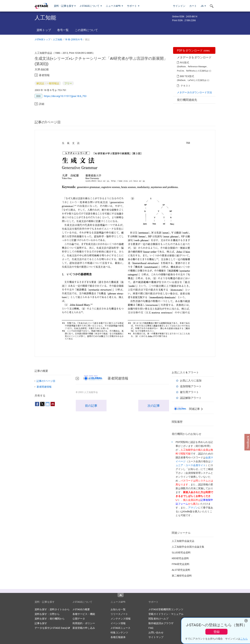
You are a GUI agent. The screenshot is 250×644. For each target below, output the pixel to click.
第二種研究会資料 (182, 576)
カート (193, 6)
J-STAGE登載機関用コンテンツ (166, 609)
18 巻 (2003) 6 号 (74, 39)
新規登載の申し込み (84, 628)
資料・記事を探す (65, 6)
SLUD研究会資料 (181, 552)
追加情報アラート (191, 386)
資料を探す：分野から (47, 614)
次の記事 (154, 406)
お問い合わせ (156, 632)
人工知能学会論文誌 (183, 541)
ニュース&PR (114, 6)
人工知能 (57, 39)
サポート (133, 6)
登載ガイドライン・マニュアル (166, 614)
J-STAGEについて (91, 6)
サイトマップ (156, 637)
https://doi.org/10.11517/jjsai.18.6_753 (65, 96)
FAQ (151, 628)
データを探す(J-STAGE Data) (52, 628)
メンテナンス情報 (121, 619)
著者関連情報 (44, 387)
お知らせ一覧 (118, 609)
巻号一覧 (63, 30)
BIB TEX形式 (187, 76)
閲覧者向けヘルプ (158, 619)
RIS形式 (185, 62)
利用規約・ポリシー (84, 623)
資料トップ (44, 30)
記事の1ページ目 (46, 381)
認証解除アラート (191, 398)
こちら (244, 639)
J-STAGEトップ (42, 39)
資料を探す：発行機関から (50, 619)
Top (121, 595)
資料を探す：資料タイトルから (52, 609)
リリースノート (119, 614)
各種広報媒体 (118, 637)
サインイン (179, 6)
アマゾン (193, 508)
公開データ (79, 619)
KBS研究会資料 (180, 558)
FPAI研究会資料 (181, 564)
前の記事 (91, 406)
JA (203, 6)
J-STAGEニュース (120, 628)
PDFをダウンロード (193, 50)
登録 (217, 632)
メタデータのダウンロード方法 (194, 92)
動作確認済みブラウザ (161, 623)
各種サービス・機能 (84, 614)
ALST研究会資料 (181, 570)
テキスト (186, 86)
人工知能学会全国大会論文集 (188, 547)
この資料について (86, 30)
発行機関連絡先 (187, 100)
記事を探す (41, 623)
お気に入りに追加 (191, 380)
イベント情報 (118, 623)
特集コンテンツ (119, 632)
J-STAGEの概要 (81, 609)
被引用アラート (189, 392)
